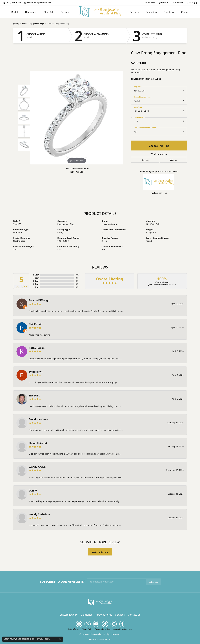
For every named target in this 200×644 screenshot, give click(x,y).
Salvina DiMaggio (39, 300)
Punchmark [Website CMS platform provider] (106, 640)
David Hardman (38, 419)
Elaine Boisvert (38, 443)
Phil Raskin (36, 324)
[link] (12, 3)
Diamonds (31, 12)
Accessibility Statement (123, 629)
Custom (65, 12)
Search (29, 37)
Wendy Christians (40, 514)
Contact (185, 12)
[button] (150, 3)
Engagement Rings (37, 24)
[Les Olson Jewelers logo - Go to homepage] (100, 12)
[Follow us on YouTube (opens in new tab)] (96, 624)
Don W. (33, 491)
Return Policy (73, 629)
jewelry (16, 24)
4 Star (36, 278)
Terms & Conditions (103, 629)
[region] (77, 118)
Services (134, 12)
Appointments (104, 615)
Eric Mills (34, 396)
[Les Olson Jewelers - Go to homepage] (100, 602)
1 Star (36, 287)
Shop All (48, 12)
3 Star (36, 281)
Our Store (169, 12)
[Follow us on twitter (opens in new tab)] (88, 624)
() (77, 275)
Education (151, 12)
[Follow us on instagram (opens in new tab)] (79, 624)
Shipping (145, 160)
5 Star (36, 275)
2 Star (36, 284)
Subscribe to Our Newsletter (63, 582)
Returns (173, 160)
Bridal (14, 12)
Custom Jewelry (69, 615)
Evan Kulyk (36, 372)
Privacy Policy (87, 629)
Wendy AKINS (37, 467)
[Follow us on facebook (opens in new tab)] (122, 624)
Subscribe (154, 582)
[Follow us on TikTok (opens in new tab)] (105, 624)
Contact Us (134, 615)
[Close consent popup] (60, 639)
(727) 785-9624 (78, 172)
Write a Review (100, 552)
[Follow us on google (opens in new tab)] (114, 624)
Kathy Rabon (37, 348)
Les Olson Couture (110, 224)
